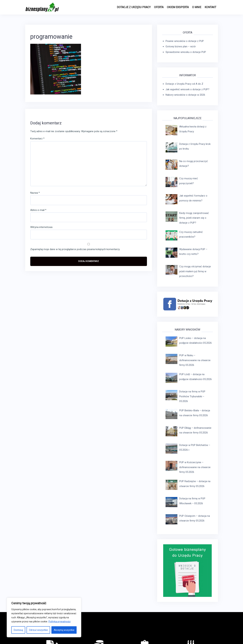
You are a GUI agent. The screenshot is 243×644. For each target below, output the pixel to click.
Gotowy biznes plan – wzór (181, 46)
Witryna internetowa (41, 227)
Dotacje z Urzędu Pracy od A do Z (184, 84)
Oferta (159, 7)
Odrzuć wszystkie (38, 630)
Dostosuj (18, 630)
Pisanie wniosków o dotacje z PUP (185, 41)
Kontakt (210, 7)
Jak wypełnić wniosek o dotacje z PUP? (187, 89)
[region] (44, 617)
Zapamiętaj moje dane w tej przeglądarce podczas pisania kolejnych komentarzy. (75, 249)
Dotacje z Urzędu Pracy (134, 7)
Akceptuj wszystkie (64, 630)
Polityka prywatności (60, 622)
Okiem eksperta (178, 7)
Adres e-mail (38, 210)
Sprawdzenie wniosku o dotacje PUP (186, 52)
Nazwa (35, 193)
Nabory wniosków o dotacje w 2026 (185, 95)
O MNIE (197, 7)
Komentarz (37, 139)
